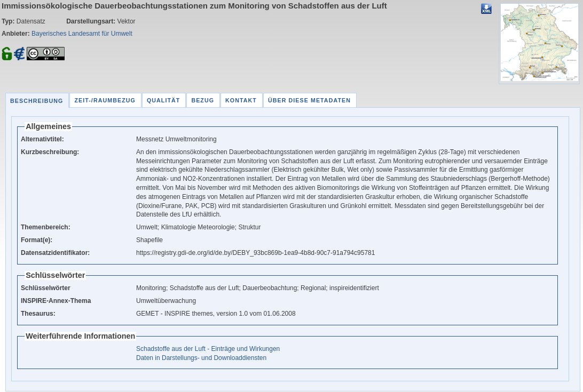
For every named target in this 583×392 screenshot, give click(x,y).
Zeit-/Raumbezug (105, 100)
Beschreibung (37, 101)
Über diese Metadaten (309, 100)
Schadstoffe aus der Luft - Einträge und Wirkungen (208, 349)
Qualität (164, 100)
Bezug (203, 100)
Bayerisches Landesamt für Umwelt (82, 34)
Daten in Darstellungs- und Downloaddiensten (201, 358)
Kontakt (241, 100)
